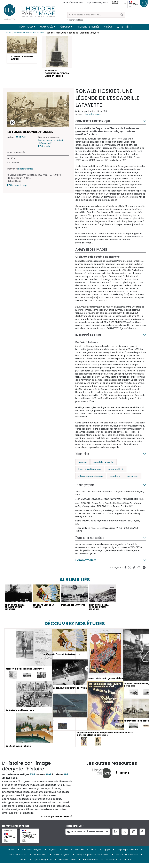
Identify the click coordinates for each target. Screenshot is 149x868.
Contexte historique (93, 123)
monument (132, 478)
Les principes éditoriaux (127, 854)
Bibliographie (85, 487)
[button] (22, 50)
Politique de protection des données (93, 859)
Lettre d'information (73, 2)
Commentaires (86, 562)
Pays (66, 854)
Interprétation (88, 337)
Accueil (8, 33)
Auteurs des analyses (32, 854)
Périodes (65, 27)
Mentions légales (62, 859)
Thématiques (26, 27)
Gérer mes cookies (68, 864)
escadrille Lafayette (103, 464)
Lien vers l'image (19, 188)
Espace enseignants (98, 2)
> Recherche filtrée (75, 20)
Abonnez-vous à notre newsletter (88, 836)
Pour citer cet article (90, 540)
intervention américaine (91, 478)
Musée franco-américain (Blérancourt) (51, 144)
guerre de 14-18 (116, 471)
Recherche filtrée (88, 27)
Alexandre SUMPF (92, 117)
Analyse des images (91, 252)
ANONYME (21, 139)
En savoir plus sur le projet (55, 821)
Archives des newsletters (127, 859)
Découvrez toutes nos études (30, 33)
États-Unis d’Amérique (90, 471)
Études (11, 854)
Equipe (107, 854)
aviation (83, 464)
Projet (94, 854)
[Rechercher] (93, 15)
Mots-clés (47, 27)
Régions (52, 854)
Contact (22, 864)
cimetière (115, 478)
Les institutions (40, 859)
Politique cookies (91, 864)
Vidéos (108, 27)
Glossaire (80, 854)
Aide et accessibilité (17, 859)
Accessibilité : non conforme (118, 864)
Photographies (26, 171)
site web (46, 149)
